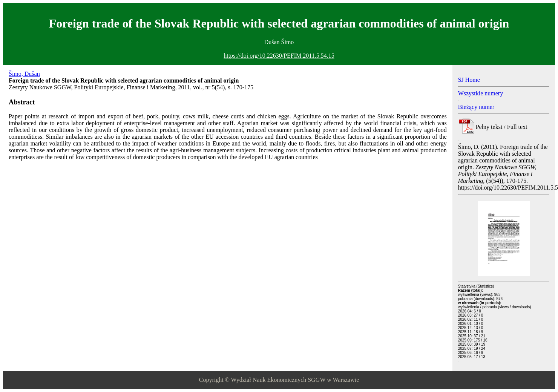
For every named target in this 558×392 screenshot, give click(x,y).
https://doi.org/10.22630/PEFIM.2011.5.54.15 (279, 56)
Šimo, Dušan (24, 74)
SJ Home (469, 80)
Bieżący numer (476, 107)
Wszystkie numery (481, 93)
